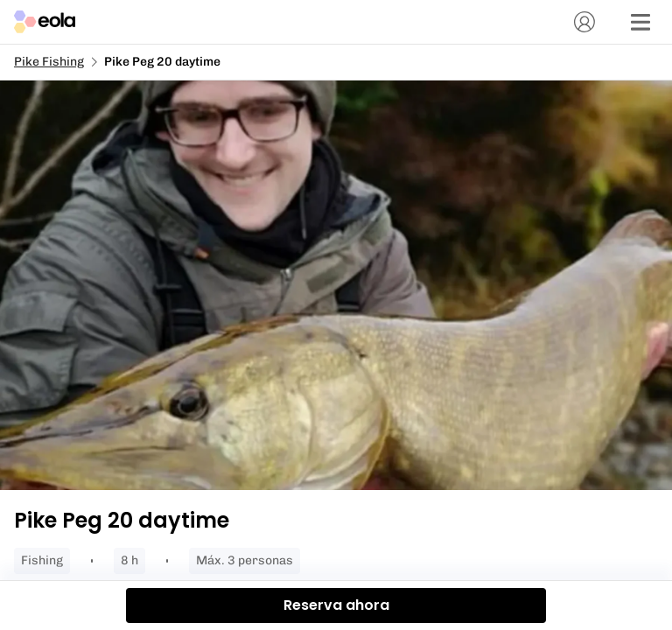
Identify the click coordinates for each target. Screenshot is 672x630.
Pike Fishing (49, 62)
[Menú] (640, 22)
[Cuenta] (584, 22)
